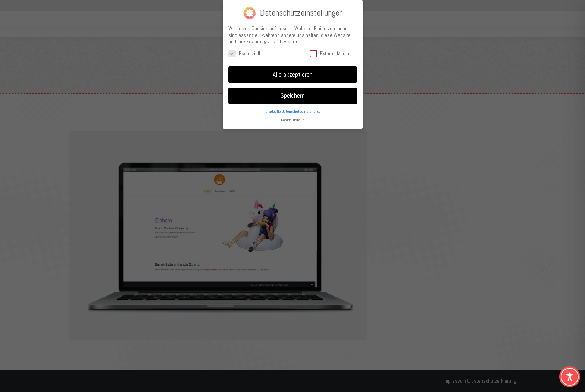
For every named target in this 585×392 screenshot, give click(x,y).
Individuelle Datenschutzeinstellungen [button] (293, 111)
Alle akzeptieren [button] (293, 74)
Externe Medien (331, 53)
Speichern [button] (293, 95)
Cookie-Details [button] (293, 120)
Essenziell (244, 53)
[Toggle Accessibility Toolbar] (570, 377)
